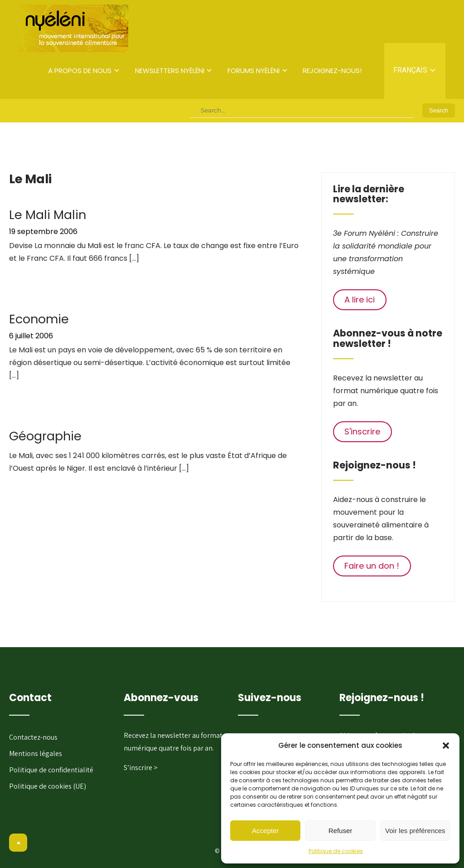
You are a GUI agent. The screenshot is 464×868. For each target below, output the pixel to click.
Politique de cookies (336, 851)
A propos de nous (80, 71)
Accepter (265, 831)
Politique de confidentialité (51, 770)
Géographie (45, 436)
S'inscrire (362, 432)
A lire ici (360, 300)
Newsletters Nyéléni (170, 71)
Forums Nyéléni (254, 71)
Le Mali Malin (48, 215)
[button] (446, 746)
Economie (39, 319)
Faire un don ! (372, 566)
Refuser (341, 831)
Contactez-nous (33, 737)
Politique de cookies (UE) (48, 786)
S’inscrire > (141, 768)
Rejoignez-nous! (332, 71)
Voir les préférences (415, 831)
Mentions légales (36, 753)
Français (410, 70)
